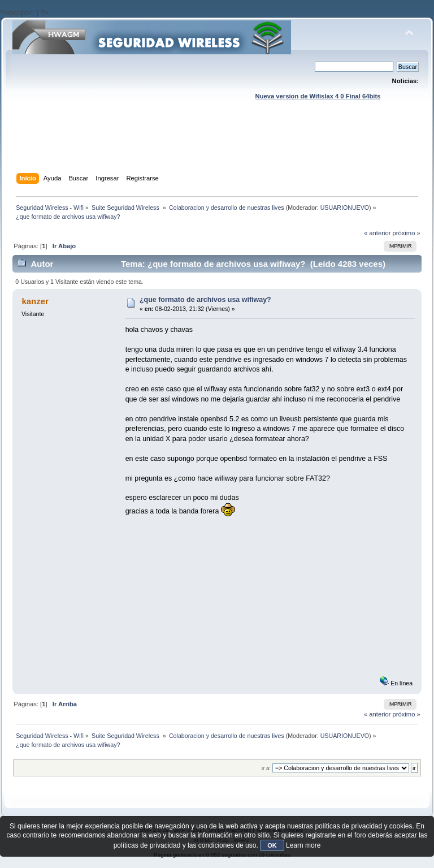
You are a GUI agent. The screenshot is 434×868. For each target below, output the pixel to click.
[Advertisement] (218, 148)
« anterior (377, 233)
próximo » (407, 233)
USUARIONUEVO (345, 208)
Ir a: (266, 768)
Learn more (303, 845)
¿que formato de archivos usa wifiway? (205, 300)
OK (272, 845)
